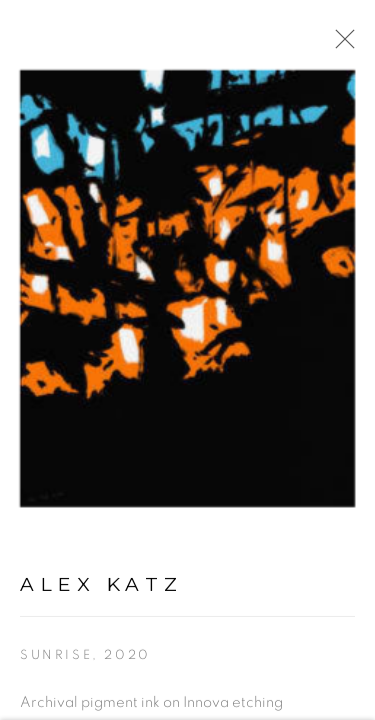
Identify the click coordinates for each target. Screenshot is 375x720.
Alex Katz (102, 585)
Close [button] (340, 45)
